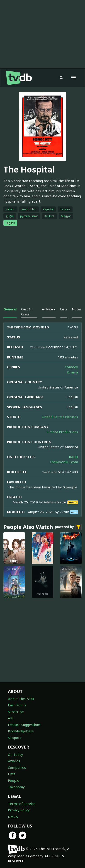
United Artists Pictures (60, 417)
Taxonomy (16, 787)
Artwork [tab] (49, 309)
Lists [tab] (64, 309)
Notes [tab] (77, 309)
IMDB (73, 457)
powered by (68, 527)
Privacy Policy (19, 810)
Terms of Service (22, 804)
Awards (14, 761)
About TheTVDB (21, 699)
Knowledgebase (21, 731)
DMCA (13, 817)
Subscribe (16, 712)
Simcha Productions (62, 432)
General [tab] (10, 309)
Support (15, 738)
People (14, 780)
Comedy (71, 367)
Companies (17, 767)
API (11, 718)
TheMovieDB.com (64, 462)
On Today (16, 754)
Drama (73, 372)
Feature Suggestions (24, 725)
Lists (12, 774)
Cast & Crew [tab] (26, 311)
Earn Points (17, 705)
